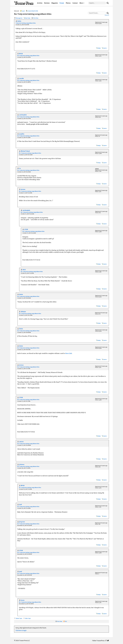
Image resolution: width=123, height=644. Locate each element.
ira (20, 168)
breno (23, 600)
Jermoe (23, 189)
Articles (40, 3)
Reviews (47, 3)
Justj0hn (22, 134)
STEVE (26, 230)
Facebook (106, 641)
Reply (99, 48)
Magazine (55, 3)
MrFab (21, 54)
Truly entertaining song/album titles (26, 23)
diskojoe (23, 312)
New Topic (28, 18)
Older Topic (28, 618)
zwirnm (21, 442)
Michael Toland (25, 151)
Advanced (107, 15)
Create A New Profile (33, 11)
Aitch (24, 270)
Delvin (19, 21)
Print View (36, 18)
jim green (22, 522)
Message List (19, 18)
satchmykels (23, 115)
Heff (20, 505)
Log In (23, 11)
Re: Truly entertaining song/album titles (28, 56)
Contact (75, 3)
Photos (68, 3)
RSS (66, 621)
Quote (105, 48)
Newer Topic (19, 618)
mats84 (21, 79)
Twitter (108, 641)
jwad (20, 572)
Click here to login (21, 630)
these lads (69, 353)
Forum (62, 3)
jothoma (22, 465)
